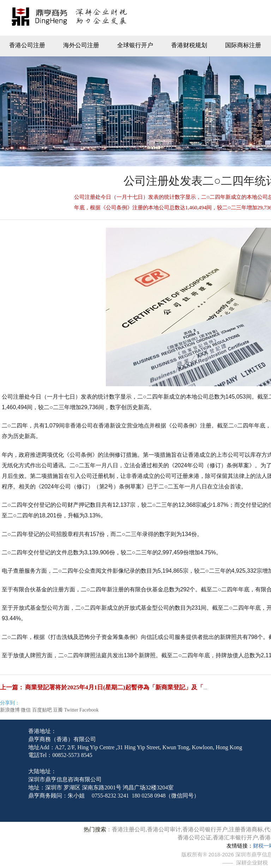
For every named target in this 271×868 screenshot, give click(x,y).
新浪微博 (10, 710)
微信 (26, 710)
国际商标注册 (243, 45)
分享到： (10, 703)
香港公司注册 (27, 45)
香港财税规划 (189, 45)
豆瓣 (58, 710)
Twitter (71, 710)
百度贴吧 (42, 710)
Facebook (89, 710)
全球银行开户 (135, 45)
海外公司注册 (81, 45)
